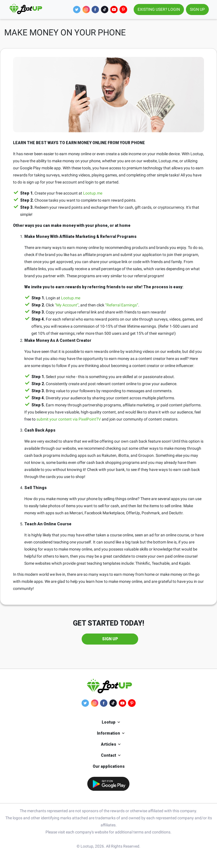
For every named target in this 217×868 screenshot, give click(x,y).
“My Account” (67, 305)
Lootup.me (93, 193)
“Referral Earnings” (122, 305)
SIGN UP (197, 9)
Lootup (109, 722)
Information (108, 733)
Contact (108, 755)
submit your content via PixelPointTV (69, 419)
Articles (108, 744)
